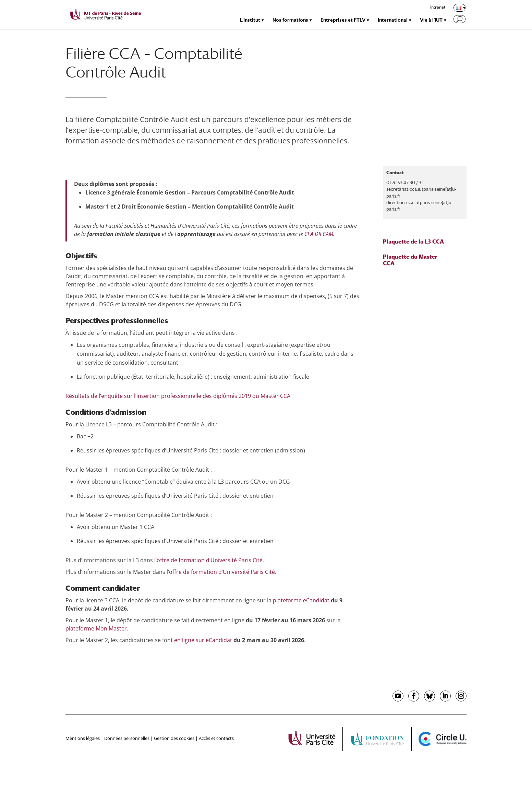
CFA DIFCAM (319, 234)
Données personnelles (127, 738)
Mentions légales (83, 738)
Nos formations (290, 20)
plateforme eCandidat (300, 600)
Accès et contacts (216, 738)
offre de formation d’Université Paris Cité (210, 560)
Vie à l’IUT (431, 20)
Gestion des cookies (174, 738)
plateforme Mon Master (96, 628)
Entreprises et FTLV (343, 20)
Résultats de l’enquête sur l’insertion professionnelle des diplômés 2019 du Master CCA (178, 396)
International (393, 20)
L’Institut (250, 20)
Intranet (438, 8)
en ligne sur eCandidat (203, 640)
